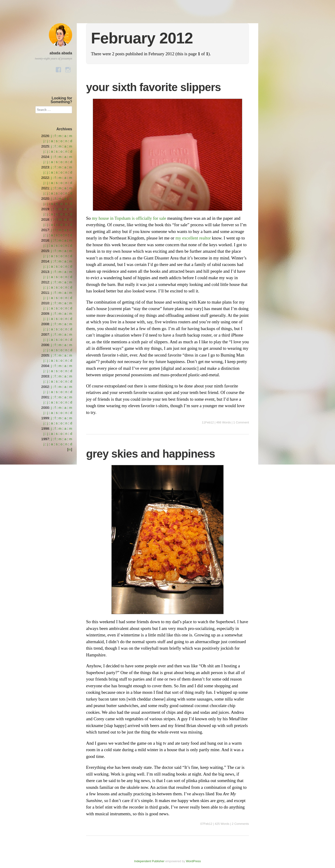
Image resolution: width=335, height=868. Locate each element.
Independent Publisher (149, 861)
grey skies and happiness (151, 454)
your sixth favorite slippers (153, 87)
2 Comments (240, 824)
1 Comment (241, 422)
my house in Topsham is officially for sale (129, 218)
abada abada (61, 53)
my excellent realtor (193, 238)
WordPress (193, 861)
